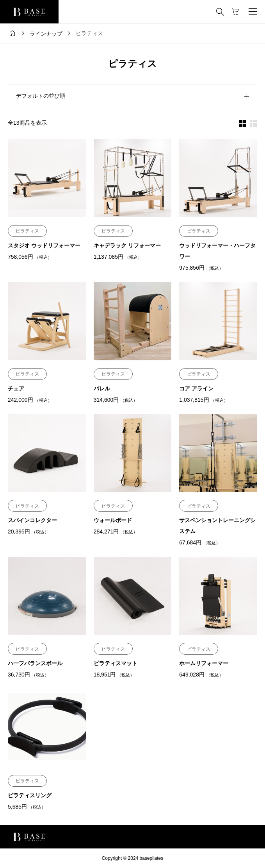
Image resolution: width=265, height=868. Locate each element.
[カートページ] (235, 12)
